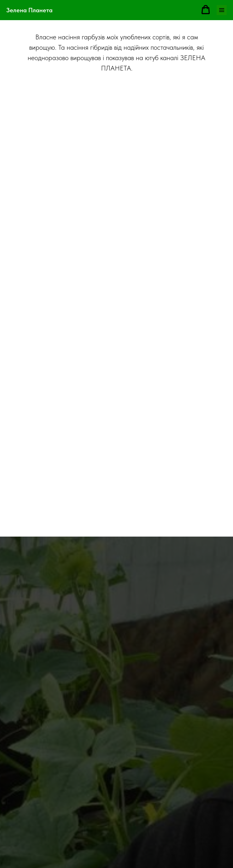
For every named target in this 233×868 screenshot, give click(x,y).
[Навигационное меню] (222, 10)
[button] (206, 10)
